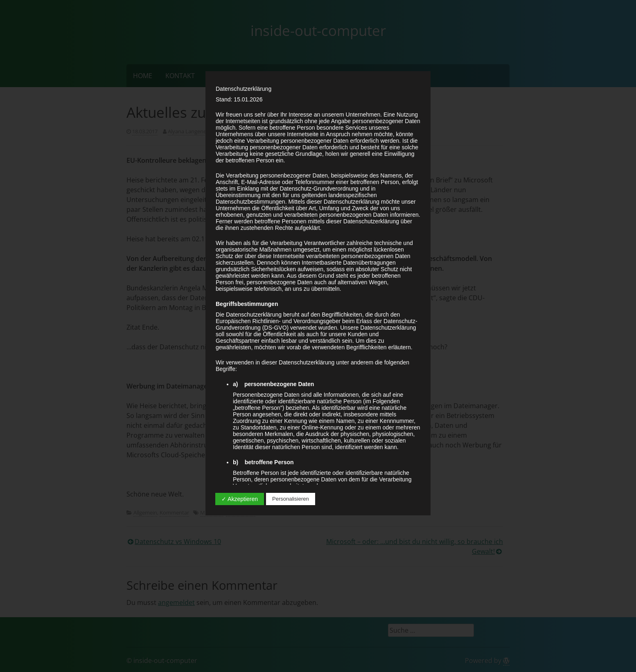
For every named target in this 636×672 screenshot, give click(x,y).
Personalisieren (291, 499)
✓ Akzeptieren (240, 499)
